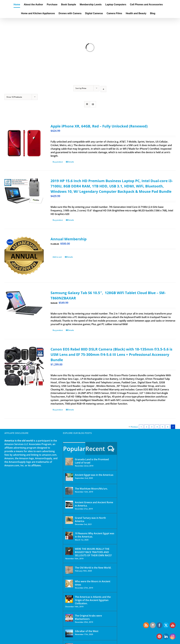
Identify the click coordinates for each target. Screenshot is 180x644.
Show (14, 97)
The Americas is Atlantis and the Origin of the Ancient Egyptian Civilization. (93, 600)
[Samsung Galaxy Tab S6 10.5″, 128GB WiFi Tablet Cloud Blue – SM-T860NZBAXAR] (24, 303)
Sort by (81, 88)
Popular (74, 449)
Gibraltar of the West (87, 631)
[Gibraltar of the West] (69, 633)
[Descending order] (103, 89)
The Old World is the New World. (93, 568)
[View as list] (93, 104)
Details (71, 162)
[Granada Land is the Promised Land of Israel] (69, 462)
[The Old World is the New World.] (69, 570)
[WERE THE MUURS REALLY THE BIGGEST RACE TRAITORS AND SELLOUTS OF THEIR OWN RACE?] (69, 551)
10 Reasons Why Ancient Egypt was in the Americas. (95, 535)
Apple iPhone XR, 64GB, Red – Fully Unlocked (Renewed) (99, 126)
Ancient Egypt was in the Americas (94, 475)
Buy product (58, 162)
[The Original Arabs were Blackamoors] (69, 618)
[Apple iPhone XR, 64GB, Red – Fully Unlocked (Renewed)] (24, 143)
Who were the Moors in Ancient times (93, 583)
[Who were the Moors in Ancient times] (69, 584)
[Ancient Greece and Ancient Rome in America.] (69, 505)
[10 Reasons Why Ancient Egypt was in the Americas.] (69, 536)
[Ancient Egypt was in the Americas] (69, 477)
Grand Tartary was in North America (90, 519)
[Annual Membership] (24, 256)
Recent (95, 449)
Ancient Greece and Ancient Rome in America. (94, 504)
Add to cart (57, 257)
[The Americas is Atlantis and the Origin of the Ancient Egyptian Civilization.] (69, 599)
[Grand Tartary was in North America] (69, 520)
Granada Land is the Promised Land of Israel (92, 461)
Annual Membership (69, 239)
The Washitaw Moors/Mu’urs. (91, 489)
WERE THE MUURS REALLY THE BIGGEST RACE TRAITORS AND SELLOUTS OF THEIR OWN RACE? (93, 552)
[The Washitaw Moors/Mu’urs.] (69, 491)
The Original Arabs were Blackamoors (88, 617)
